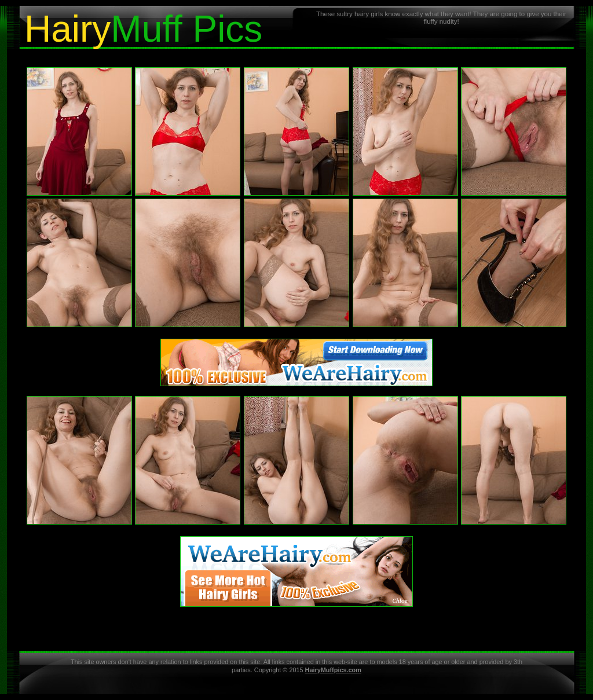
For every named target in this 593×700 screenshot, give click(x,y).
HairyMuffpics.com (333, 670)
